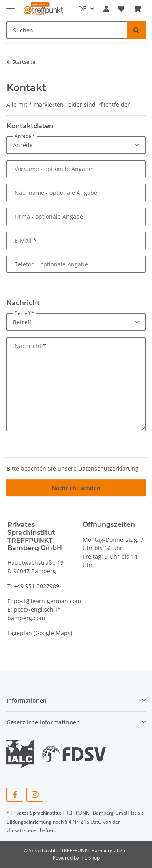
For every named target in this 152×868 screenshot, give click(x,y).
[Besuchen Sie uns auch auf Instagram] (35, 795)
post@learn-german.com (47, 601)
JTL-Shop (90, 858)
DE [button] (82, 9)
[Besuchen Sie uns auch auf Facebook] (15, 795)
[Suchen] (136, 30)
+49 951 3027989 (36, 586)
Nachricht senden (76, 488)
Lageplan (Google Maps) (40, 633)
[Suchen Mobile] (67, 30)
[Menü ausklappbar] (11, 5)
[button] (106, 9)
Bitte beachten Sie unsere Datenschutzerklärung (73, 468)
